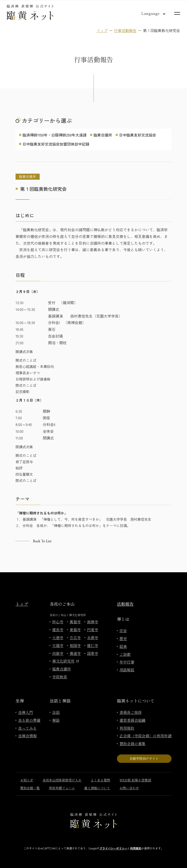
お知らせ (27, 780)
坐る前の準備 (29, 720)
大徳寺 (58, 637)
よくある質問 (100, 780)
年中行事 (127, 662)
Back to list (42, 541)
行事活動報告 (125, 30)
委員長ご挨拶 (131, 712)
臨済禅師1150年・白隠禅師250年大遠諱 (55, 135)
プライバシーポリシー (113, 848)
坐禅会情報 (27, 736)
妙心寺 (58, 622)
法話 (56, 712)
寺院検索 (60, 677)
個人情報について (97, 788)
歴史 (123, 638)
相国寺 (75, 645)
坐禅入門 (26, 712)
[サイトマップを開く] (177, 13)
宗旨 (123, 631)
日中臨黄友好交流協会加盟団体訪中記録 (56, 144)
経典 (123, 646)
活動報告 (125, 604)
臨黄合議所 (103, 135)
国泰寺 (93, 653)
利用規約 (127, 728)
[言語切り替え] (150, 13)
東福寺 (75, 630)
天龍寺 (58, 645)
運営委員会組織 (132, 720)
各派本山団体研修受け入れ (62, 780)
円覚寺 (93, 630)
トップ (102, 30)
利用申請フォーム (62, 788)
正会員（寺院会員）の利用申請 (145, 736)
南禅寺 (93, 622)
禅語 (56, 720)
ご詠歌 (125, 654)
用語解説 (127, 670)
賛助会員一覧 (30, 788)
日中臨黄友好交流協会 (138, 135)
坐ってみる (27, 728)
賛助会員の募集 (132, 744)
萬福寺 (75, 622)
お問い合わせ (129, 788)
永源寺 (93, 637)
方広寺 (75, 637)
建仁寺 (93, 645)
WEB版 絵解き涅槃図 (135, 780)
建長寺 (58, 630)
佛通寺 (75, 653)
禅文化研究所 (65, 661)
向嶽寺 (58, 653)
